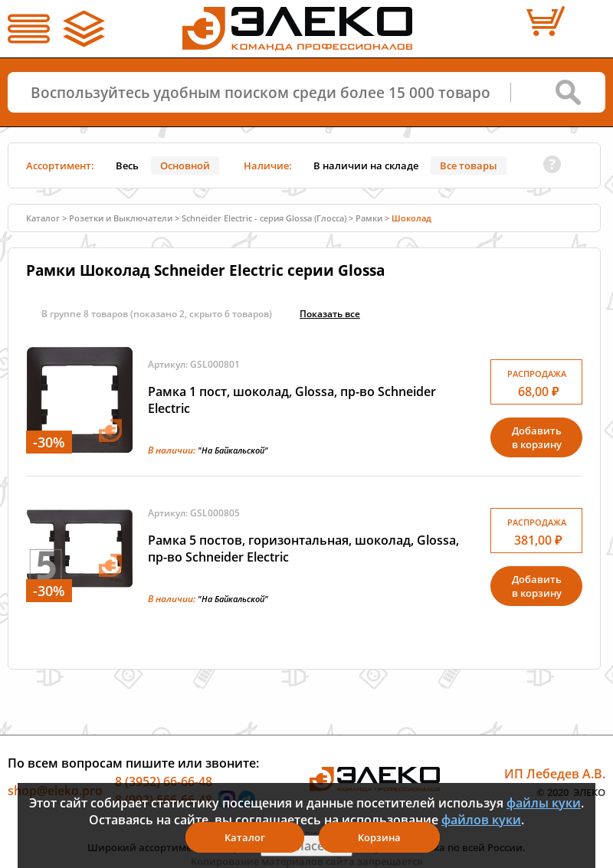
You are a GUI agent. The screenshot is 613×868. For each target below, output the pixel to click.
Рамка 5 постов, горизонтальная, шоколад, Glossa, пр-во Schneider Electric (303, 549)
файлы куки (544, 803)
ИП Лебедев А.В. (555, 774)
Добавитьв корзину (537, 437)
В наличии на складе (366, 165)
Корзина (379, 837)
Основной (185, 165)
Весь (127, 165)
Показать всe (330, 314)
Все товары (469, 165)
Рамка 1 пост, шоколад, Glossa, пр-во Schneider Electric (292, 400)
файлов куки (481, 820)
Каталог (43, 218)
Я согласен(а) (306, 846)
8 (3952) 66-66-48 (164, 781)
